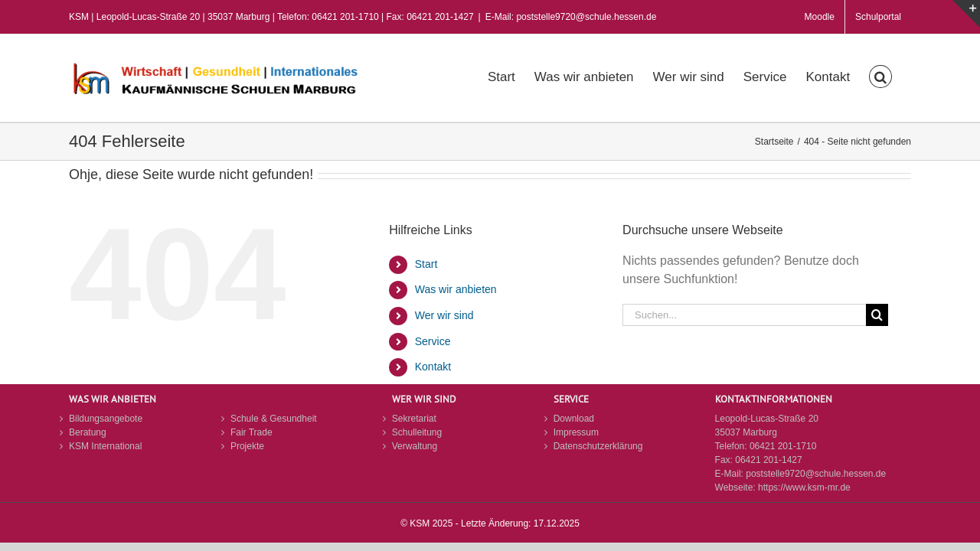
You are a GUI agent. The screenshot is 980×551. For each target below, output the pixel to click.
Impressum (576, 432)
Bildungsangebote (106, 419)
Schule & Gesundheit (274, 419)
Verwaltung (415, 446)
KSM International (105, 446)
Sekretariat (414, 419)
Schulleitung (417, 432)
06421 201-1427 (768, 460)
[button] (900, 75)
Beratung (88, 432)
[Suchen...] (744, 315)
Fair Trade (252, 432)
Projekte (247, 446)
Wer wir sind (444, 315)
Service (433, 341)
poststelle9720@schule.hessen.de (816, 474)
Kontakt (433, 367)
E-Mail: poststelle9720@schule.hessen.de (571, 17)
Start (426, 264)
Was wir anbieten (456, 289)
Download (574, 419)
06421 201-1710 (783, 446)
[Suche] (877, 315)
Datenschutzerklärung (598, 446)
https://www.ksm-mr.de (804, 487)
